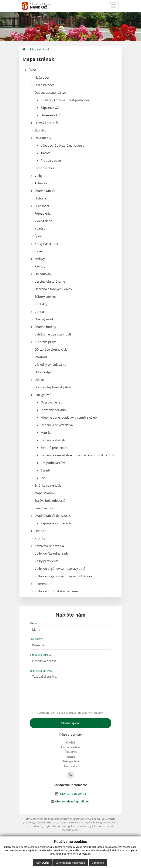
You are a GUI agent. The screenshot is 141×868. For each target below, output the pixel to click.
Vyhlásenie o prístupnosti (53, 334)
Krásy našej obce (47, 244)
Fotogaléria (43, 213)
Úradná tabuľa (45, 191)
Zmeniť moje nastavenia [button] (71, 863)
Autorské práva (45, 342)
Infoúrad (41, 357)
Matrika (46, 433)
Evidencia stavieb (53, 440)
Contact (40, 312)
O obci (71, 743)
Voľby (39, 176)
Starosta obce (45, 85)
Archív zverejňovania (49, 546)
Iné (43, 478)
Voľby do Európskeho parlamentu (59, 591)
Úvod (32, 70)
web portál (81, 822)
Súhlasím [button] (43, 863)
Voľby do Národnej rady (52, 553)
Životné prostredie (54, 448)
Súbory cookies (45, 297)
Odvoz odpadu (45, 372)
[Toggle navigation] (113, 6)
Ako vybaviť (43, 395)
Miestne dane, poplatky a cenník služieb (69, 417)
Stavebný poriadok (54, 410)
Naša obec (42, 77)
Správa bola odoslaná (50, 501)
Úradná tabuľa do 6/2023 (52, 516)
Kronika (40, 538)
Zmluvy (40, 259)
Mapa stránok (40, 49)
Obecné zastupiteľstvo (50, 93)
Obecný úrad (44, 319)
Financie (40, 531)
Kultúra (40, 229)
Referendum (43, 584)
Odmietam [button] (98, 863)
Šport (39, 236)
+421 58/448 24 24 (73, 794)
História (40, 198)
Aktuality (41, 183)
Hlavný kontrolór (47, 123)
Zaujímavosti (44, 508)
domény (39, 826)
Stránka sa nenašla (48, 485)
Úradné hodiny (45, 327)
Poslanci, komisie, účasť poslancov (65, 100)
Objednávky (43, 274)
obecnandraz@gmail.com (73, 802)
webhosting (95, 822)
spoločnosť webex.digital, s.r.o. (84, 826)
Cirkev (39, 251)
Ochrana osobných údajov (53, 289)
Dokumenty (43, 138)
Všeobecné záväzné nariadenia (62, 145)
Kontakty (41, 304)
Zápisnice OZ (50, 108)
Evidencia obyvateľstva (57, 425)
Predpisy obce (51, 161)
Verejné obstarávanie (50, 281)
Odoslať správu (71, 723)
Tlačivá (45, 153)
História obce (71, 747)
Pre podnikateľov (53, 463)
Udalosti (41, 380)
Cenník (45, 470)
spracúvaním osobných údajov (84, 713)
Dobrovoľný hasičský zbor (53, 387)
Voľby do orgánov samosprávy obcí (60, 569)
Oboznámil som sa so (69, 713)
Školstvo (41, 130)
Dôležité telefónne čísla (51, 349)
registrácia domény (55, 826)
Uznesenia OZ (50, 115)
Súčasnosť (42, 206)
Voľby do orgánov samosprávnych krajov (64, 576)
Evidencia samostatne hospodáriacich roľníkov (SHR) (78, 455)
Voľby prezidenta (47, 561)
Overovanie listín (53, 402)
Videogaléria (43, 221)
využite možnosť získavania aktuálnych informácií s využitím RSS (63, 819)
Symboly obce (45, 168)
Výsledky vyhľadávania (50, 365)
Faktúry (40, 266)
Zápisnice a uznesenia (56, 523)
